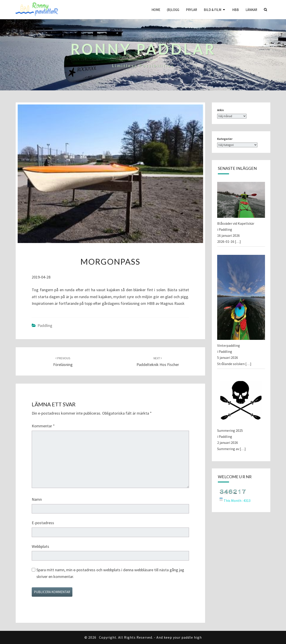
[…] (238, 241)
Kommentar (43, 426)
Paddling (45, 325)
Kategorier (225, 139)
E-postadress (43, 523)
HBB (236, 10)
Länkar (251, 10)
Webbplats (40, 546)
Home (156, 10)
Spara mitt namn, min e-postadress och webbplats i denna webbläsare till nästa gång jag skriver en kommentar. (110, 573)
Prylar (191, 10)
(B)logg (173, 10)
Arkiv (221, 110)
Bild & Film (212, 10)
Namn (37, 499)
